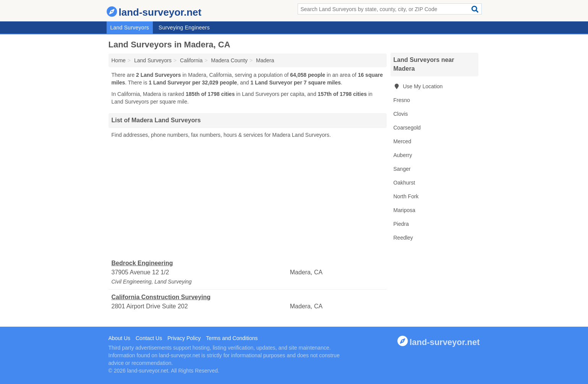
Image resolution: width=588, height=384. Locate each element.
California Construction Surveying (161, 297)
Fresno (402, 100)
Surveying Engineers (184, 28)
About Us (120, 338)
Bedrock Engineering (142, 263)
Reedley (403, 238)
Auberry (403, 155)
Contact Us (149, 338)
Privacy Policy (184, 338)
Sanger (402, 169)
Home (119, 60)
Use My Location (418, 86)
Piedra (401, 224)
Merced (403, 141)
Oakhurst (404, 183)
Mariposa (405, 210)
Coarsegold (407, 128)
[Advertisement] (248, 199)
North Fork (406, 196)
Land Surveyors (130, 28)
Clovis (401, 114)
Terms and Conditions (232, 338)
